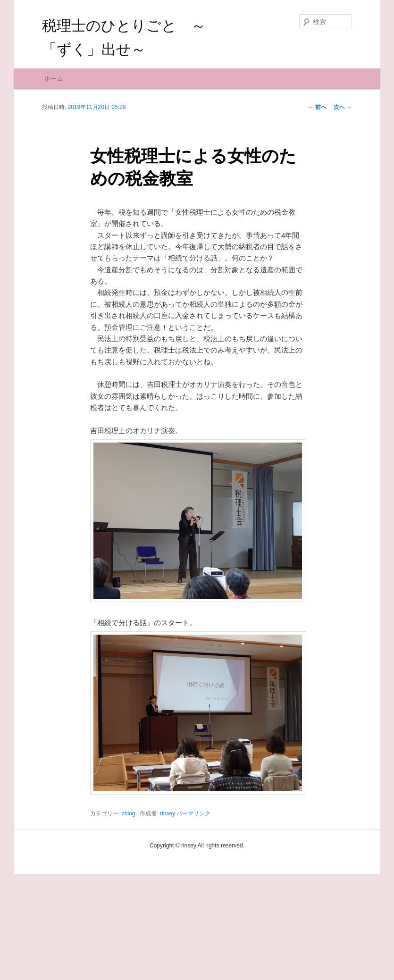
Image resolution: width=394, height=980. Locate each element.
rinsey (168, 919)
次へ (343, 212)
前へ (317, 212)
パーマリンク (193, 919)
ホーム (54, 184)
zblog (129, 919)
